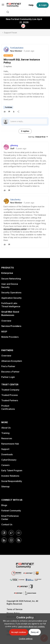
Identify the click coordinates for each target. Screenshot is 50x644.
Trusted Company (10, 390)
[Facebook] (4, 533)
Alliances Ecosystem (12, 361)
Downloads (7, 454)
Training (5, 433)
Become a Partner (10, 372)
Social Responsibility (12, 481)
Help (31, 5)
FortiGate (9, 107)
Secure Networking (11, 279)
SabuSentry (15, 200)
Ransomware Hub (10, 444)
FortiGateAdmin (17, 48)
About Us (6, 428)
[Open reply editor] (25, 121)
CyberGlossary (9, 460)
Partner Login (8, 377)
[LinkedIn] (4, 540)
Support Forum (10, 33)
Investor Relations (10, 476)
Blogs (4, 505)
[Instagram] (11, 540)
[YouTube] (19, 533)
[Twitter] (11, 533)
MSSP (4, 332)
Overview (6, 321)
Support (5, 449)
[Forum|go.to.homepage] (14, 5)
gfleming (14, 145)
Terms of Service (15, 609)
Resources (7, 438)
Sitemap (5, 487)
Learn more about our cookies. (31, 626)
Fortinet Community (11, 511)
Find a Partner (8, 366)
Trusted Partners (10, 400)
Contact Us (7, 524)
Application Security (11, 298)
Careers (5, 465)
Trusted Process (10, 395)
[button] (3, 6)
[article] (25, 168)
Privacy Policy (13, 613)
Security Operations (11, 293)
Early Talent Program (12, 470)
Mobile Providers (10, 337)
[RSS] (19, 540)
